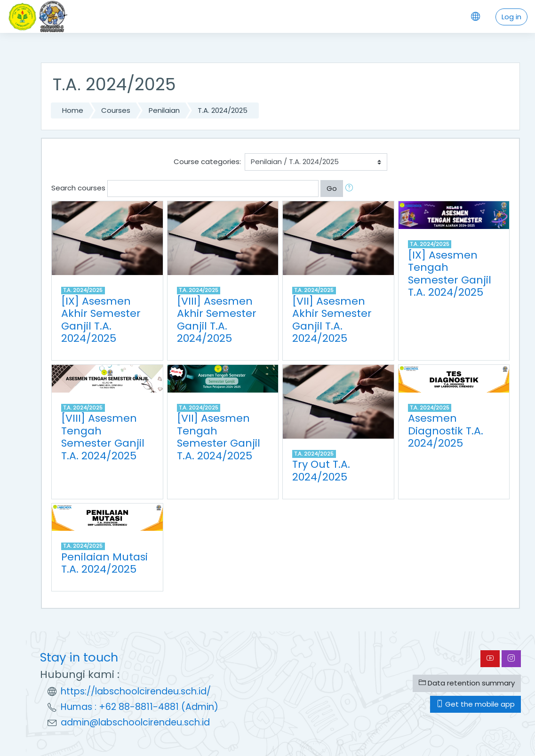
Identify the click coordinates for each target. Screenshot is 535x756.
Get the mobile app (475, 704)
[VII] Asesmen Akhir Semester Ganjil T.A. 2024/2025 (332, 320)
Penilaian (164, 110)
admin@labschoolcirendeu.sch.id (135, 722)
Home (73, 110)
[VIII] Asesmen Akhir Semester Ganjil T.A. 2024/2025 (217, 320)
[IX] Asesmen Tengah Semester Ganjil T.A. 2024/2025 (450, 274)
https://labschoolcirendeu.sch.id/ (136, 691)
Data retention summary (467, 683)
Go (332, 188)
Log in (511, 17)
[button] (351, 189)
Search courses (78, 188)
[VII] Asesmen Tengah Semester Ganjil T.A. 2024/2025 (219, 437)
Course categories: (207, 161)
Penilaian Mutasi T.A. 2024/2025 (104, 563)
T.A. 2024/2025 (223, 110)
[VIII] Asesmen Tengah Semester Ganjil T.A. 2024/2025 (103, 437)
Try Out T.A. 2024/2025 (321, 471)
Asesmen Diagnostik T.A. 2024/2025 (446, 431)
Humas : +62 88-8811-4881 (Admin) (140, 707)
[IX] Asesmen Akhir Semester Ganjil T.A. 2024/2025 (101, 320)
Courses (116, 110)
